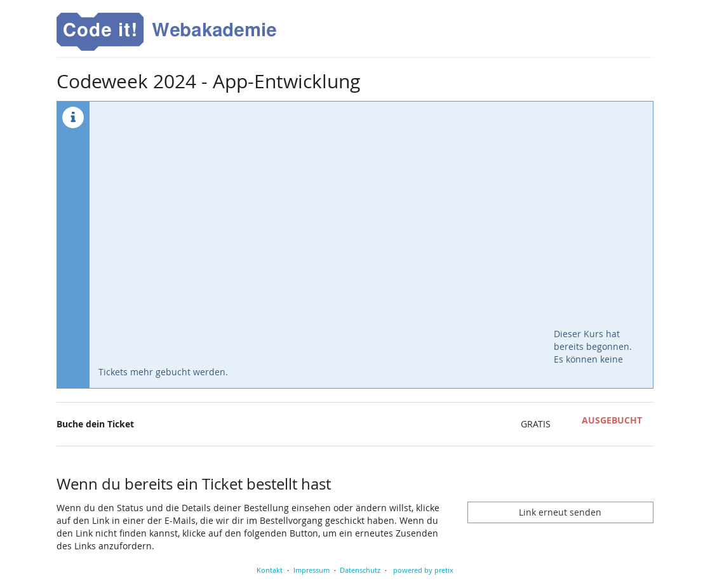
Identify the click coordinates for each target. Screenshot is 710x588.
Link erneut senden (560, 512)
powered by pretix (423, 570)
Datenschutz (360, 570)
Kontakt (270, 570)
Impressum (311, 570)
